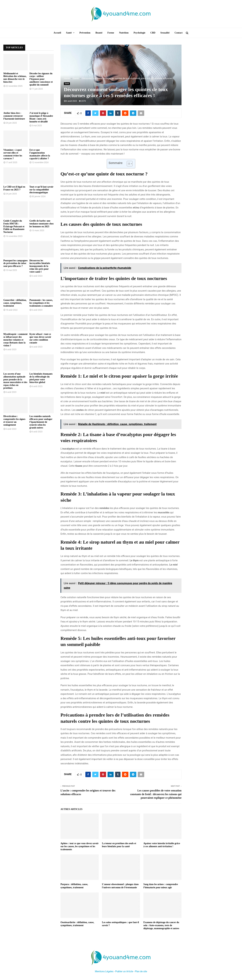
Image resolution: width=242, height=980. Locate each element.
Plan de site (141, 971)
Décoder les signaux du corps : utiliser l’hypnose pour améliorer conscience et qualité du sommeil (41, 79)
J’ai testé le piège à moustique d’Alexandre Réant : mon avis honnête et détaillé (41, 117)
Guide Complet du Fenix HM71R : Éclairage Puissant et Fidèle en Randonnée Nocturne (14, 226)
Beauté (99, 33)
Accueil (57, 33)
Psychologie (139, 33)
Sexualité (165, 33)
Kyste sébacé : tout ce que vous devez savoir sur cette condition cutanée (40, 338)
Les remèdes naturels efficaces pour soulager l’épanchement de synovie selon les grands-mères (41, 422)
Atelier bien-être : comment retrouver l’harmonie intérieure (14, 116)
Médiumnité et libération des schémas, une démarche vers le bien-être (15, 78)
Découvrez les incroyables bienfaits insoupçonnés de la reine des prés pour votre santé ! (40, 266)
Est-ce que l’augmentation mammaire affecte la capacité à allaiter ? (40, 154)
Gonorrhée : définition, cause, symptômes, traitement (15, 303)
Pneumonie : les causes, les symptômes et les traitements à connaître (41, 303)
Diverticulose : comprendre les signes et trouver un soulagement (14, 420)
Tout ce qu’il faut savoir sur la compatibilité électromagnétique (41, 190)
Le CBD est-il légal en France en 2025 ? (14, 188)
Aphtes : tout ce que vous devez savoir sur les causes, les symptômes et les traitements (79, 846)
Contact (179, 33)
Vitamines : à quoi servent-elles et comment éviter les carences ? (13, 154)
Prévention (85, 33)
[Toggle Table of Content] (128, 164)
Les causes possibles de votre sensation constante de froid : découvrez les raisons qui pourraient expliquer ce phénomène (156, 794)
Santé (69, 33)
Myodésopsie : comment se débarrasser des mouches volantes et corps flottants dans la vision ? (15, 340)
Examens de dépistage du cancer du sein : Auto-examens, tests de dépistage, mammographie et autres (161, 925)
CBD (153, 33)
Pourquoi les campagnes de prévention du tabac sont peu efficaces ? (15, 263)
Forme (111, 33)
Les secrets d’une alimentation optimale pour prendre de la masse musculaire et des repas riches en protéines (15, 381)
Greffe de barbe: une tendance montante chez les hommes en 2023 (42, 224)
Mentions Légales (104, 971)
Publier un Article (124, 971)
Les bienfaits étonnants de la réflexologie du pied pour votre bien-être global (41, 378)
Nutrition (124, 33)
